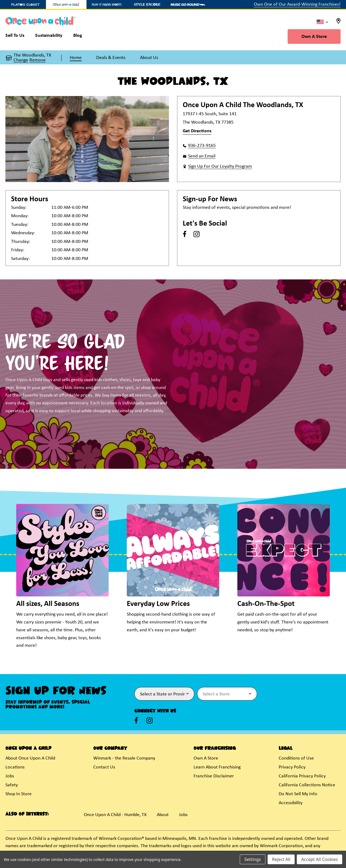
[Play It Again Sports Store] (107, 4)
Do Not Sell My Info (298, 794)
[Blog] (78, 37)
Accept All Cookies (320, 859)
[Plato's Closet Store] (26, 4)
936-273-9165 (202, 146)
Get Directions (197, 131)
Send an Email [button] (202, 156)
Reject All (281, 859)
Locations (15, 767)
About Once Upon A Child (30, 758)
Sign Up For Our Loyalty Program (220, 166)
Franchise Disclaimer (214, 776)
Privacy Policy (292, 767)
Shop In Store (19, 794)
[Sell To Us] (18, 37)
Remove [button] (38, 60)
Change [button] (21, 60)
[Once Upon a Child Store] (66, 4)
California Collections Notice (307, 785)
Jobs (10, 776)
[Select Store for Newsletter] (227, 694)
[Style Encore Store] (147, 4)
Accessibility (291, 803)
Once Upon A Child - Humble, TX (115, 815)
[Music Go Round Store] (188, 4)
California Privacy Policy (302, 776)
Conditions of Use (296, 758)
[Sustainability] (49, 37)
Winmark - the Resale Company (124, 758)
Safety (12, 785)
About (163, 815)
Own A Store (314, 37)
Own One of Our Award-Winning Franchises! (297, 4)
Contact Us (104, 767)
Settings (253, 859)
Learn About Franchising (217, 767)
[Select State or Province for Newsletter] (164, 694)
